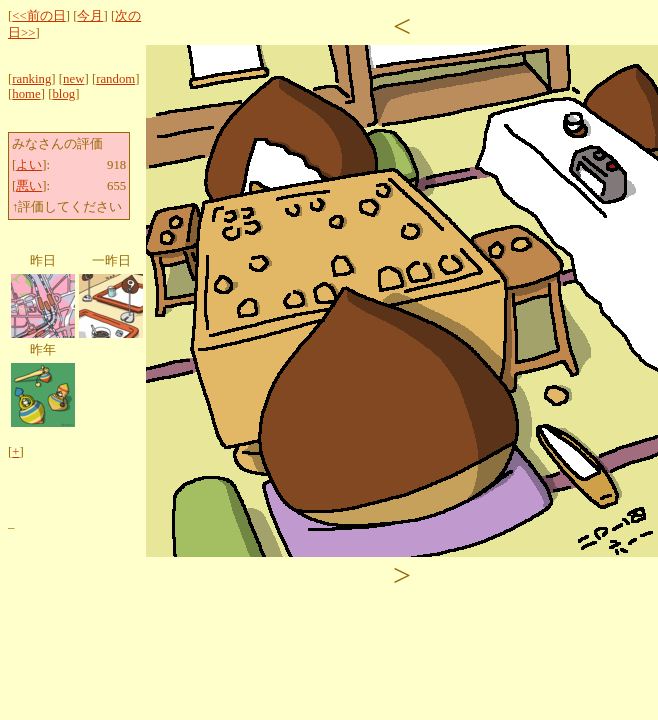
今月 (90, 16)
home (26, 94)
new (73, 79)
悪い (29, 186)
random (115, 79)
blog (63, 94)
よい (29, 165)
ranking (31, 79)
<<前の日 (38, 16)
